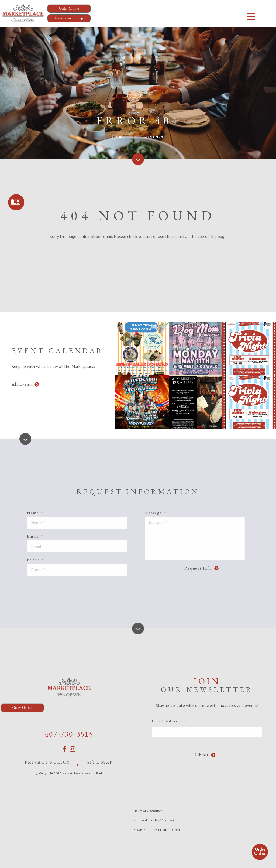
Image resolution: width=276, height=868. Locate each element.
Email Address (169, 721)
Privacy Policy (47, 762)
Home (118, 136)
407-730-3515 (69, 734)
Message (156, 513)
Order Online (260, 851)
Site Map (100, 762)
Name (35, 513)
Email (35, 536)
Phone (36, 560)
